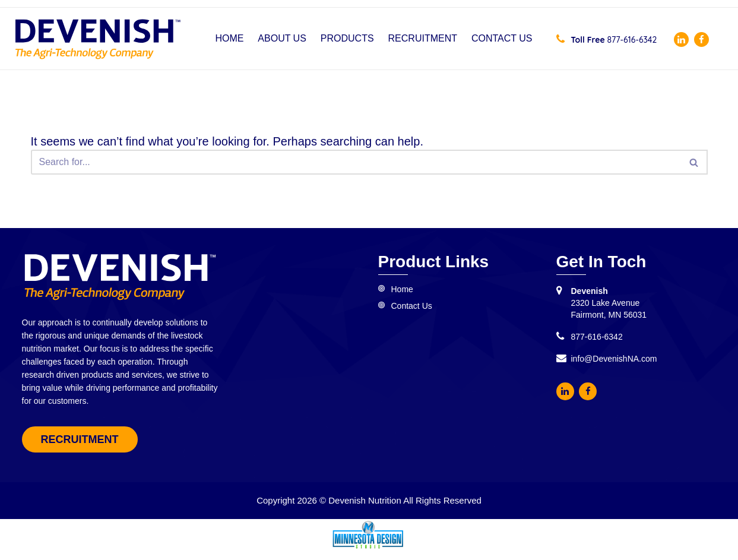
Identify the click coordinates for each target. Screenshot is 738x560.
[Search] (356, 162)
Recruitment (423, 38)
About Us (282, 38)
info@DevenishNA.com (614, 359)
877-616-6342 (607, 40)
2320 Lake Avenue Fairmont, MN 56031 (609, 303)
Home (229, 38)
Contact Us (502, 38)
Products (347, 38)
